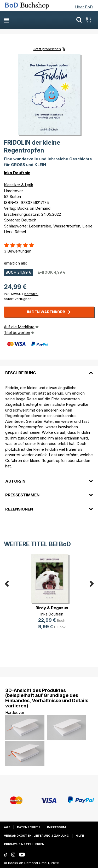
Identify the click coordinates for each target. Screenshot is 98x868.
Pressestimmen (22, 495)
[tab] (49, 370)
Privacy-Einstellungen (24, 844)
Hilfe (80, 836)
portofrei (31, 294)
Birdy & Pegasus (52, 608)
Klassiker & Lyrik (19, 185)
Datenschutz (29, 827)
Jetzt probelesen (47, 49)
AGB (7, 827)
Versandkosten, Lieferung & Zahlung (36, 836)
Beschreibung (21, 373)
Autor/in (15, 481)
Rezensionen (19, 509)
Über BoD (84, 7)
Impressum (56, 827)
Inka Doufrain (17, 173)
